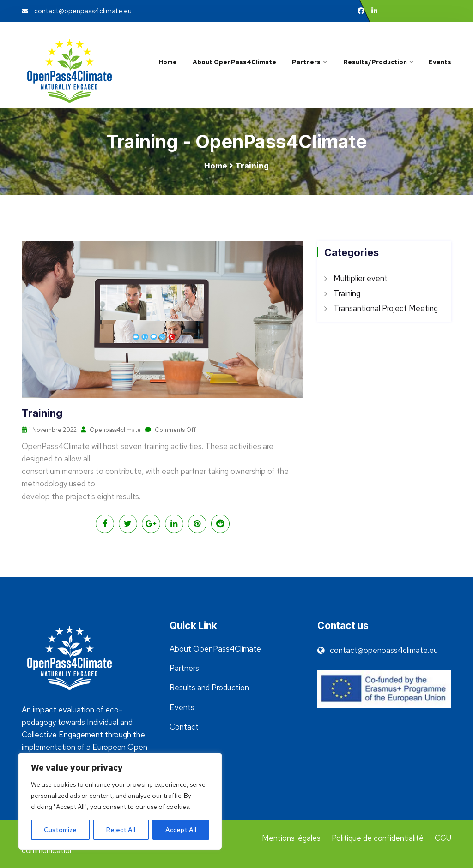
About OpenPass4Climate (234, 62)
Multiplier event (361, 278)
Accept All (181, 830)
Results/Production (375, 62)
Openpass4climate (111, 430)
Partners (306, 62)
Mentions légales (291, 838)
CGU (443, 838)
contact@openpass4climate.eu (77, 11)
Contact (184, 727)
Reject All (121, 830)
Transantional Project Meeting (386, 308)
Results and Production (209, 688)
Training (347, 293)
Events (440, 62)
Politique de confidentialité (378, 838)
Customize (60, 830)
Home (168, 62)
